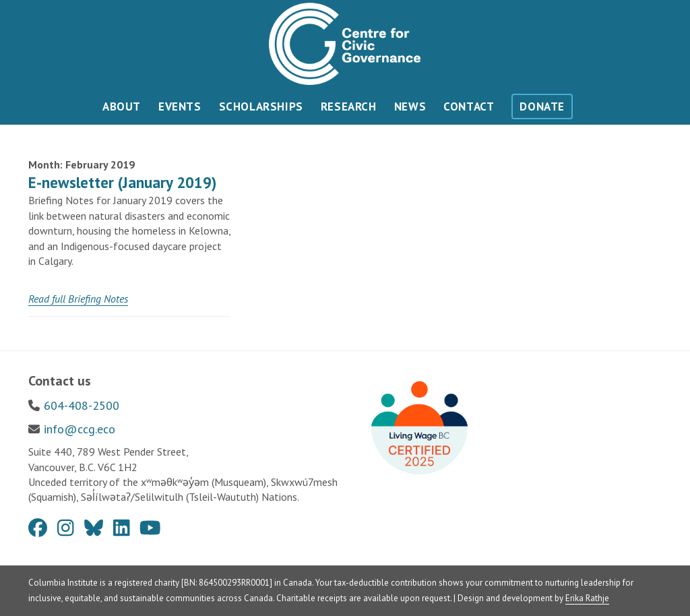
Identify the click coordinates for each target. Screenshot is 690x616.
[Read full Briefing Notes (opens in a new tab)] (78, 299)
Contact (469, 106)
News (410, 106)
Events (180, 106)
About (122, 106)
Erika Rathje (587, 598)
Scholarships (261, 106)
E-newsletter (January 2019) (122, 182)
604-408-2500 (82, 405)
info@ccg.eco (80, 429)
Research (349, 106)
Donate (542, 106)
